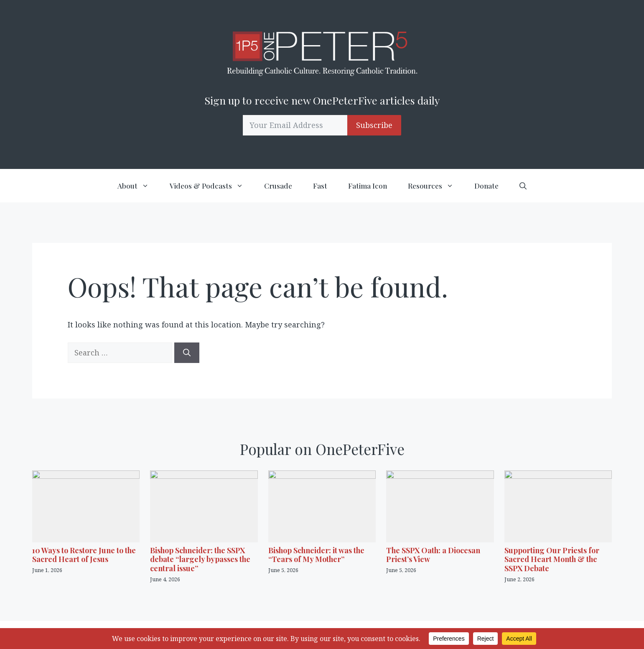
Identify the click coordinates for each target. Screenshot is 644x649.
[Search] (187, 353)
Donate (486, 186)
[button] (523, 186)
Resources (436, 186)
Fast (320, 186)
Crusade (278, 186)
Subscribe (374, 125)
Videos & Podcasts (212, 186)
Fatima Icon (368, 186)
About (138, 186)
